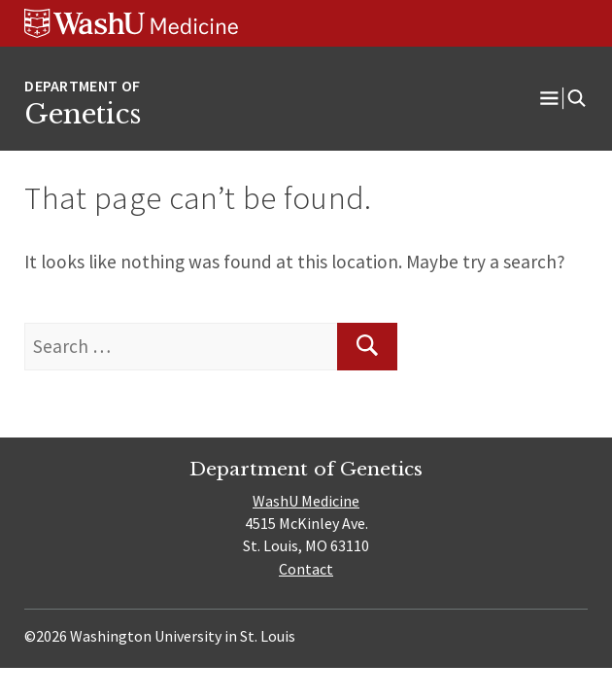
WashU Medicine (306, 501)
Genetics (83, 114)
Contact (306, 569)
